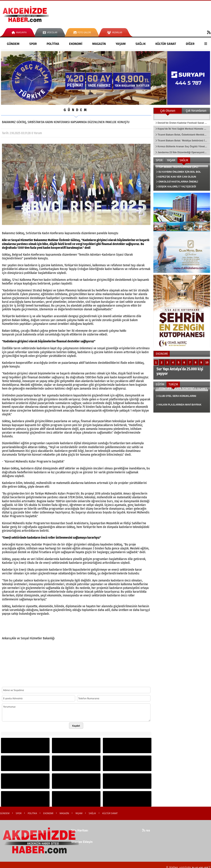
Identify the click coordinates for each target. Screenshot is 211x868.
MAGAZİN (99, 44)
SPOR (33, 44)
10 (207, 362)
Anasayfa (19, 32)
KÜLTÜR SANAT (166, 44)
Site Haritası (80, 830)
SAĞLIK (141, 44)
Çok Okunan (168, 111)
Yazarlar (115, 32)
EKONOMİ (76, 44)
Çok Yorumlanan (196, 111)
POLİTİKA (53, 44)
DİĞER (190, 44)
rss (146, 830)
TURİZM (173, 384)
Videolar (50, 32)
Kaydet (76, 726)
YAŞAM (121, 44)
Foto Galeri (82, 32)
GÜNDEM (13, 44)
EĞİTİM (160, 384)
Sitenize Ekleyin (82, 842)
